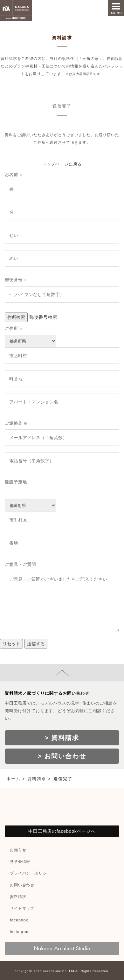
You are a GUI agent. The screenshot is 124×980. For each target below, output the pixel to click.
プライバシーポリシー (30, 873)
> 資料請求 (62, 738)
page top (62, 673)
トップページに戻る (62, 164)
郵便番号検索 (43, 317)
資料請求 (37, 779)
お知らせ (18, 850)
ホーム (14, 779)
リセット (11, 644)
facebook (19, 920)
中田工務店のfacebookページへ (62, 831)
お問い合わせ (22, 885)
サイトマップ (22, 908)
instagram (20, 932)
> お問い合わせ (62, 756)
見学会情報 (20, 862)
